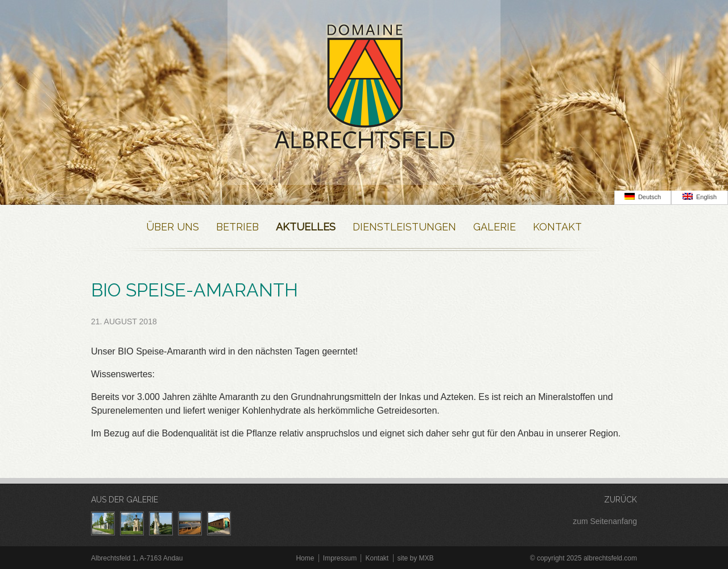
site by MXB (416, 558)
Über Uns (173, 227)
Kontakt (557, 227)
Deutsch (643, 197)
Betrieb (237, 227)
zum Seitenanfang (605, 521)
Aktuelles (306, 227)
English (700, 197)
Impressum (340, 558)
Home (305, 558)
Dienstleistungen (404, 227)
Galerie (495, 227)
